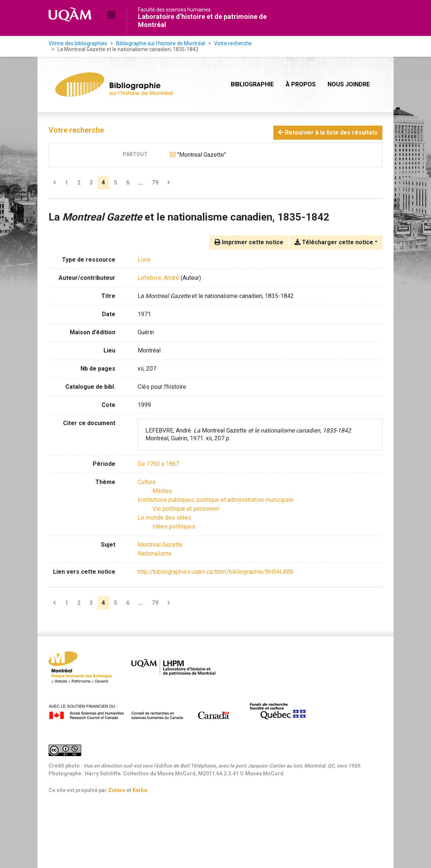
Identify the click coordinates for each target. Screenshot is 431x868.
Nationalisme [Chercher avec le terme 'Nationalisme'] (155, 554)
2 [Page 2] (79, 183)
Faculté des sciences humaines (174, 10)
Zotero (117, 790)
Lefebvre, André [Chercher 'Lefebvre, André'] (158, 278)
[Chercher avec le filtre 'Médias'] (162, 491)
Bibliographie (252, 84)
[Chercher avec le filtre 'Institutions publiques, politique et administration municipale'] (215, 500)
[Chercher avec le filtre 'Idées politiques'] (174, 526)
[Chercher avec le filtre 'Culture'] (147, 482)
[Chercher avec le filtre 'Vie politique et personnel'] (186, 509)
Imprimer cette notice (249, 242)
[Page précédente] (55, 183)
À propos (301, 84)
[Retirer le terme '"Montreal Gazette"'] (202, 155)
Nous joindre (349, 84)
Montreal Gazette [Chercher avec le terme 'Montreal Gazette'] (160, 545)
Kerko (140, 790)
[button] (111, 15)
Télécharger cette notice (334, 242)
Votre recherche (233, 43)
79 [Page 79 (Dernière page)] (155, 183)
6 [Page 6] (128, 183)
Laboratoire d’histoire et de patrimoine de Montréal (202, 21)
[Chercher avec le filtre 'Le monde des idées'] (164, 518)
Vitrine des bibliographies (78, 43)
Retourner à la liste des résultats (328, 132)
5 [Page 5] (116, 183)
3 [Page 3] (91, 183)
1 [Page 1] (67, 183)
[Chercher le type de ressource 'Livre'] (144, 260)
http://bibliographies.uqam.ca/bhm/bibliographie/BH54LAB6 (216, 572)
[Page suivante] (169, 183)
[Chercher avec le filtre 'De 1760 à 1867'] (158, 464)
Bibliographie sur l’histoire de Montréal (161, 43)
